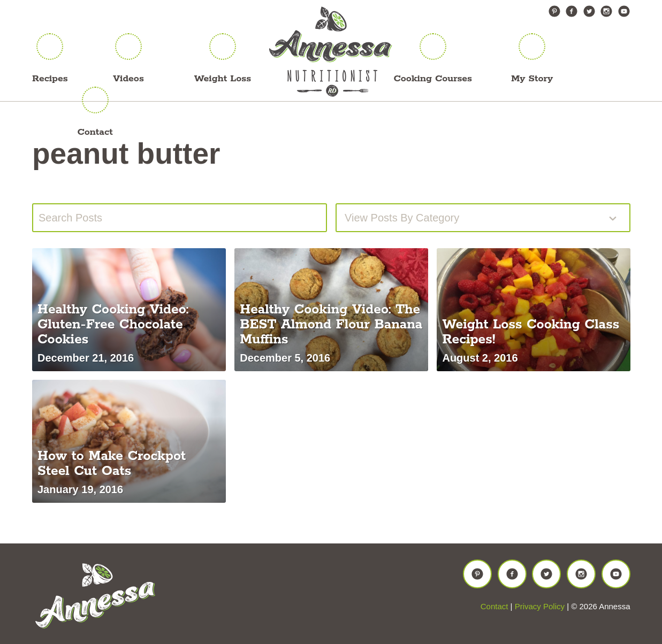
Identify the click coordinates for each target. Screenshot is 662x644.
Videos (128, 79)
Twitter (589, 11)
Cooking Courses (433, 79)
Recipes (50, 79)
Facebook (572, 11)
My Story (532, 79)
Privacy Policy (540, 606)
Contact (95, 132)
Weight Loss (223, 79)
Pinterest (554, 11)
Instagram (606, 11)
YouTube (624, 11)
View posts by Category (402, 218)
